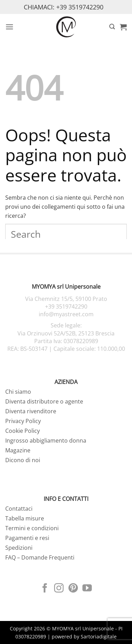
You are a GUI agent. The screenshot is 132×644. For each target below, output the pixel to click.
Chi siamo (18, 392)
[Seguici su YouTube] (87, 589)
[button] (9, 27)
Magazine (18, 450)
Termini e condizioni (32, 528)
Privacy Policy (23, 421)
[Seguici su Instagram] (59, 589)
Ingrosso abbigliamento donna (46, 441)
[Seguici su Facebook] (45, 589)
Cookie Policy (23, 431)
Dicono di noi (23, 460)
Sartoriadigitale (99, 636)
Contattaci (19, 509)
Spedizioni (19, 548)
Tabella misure (25, 518)
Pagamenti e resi (27, 538)
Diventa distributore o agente (44, 401)
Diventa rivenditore (31, 411)
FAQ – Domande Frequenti (40, 557)
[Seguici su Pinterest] (73, 589)
